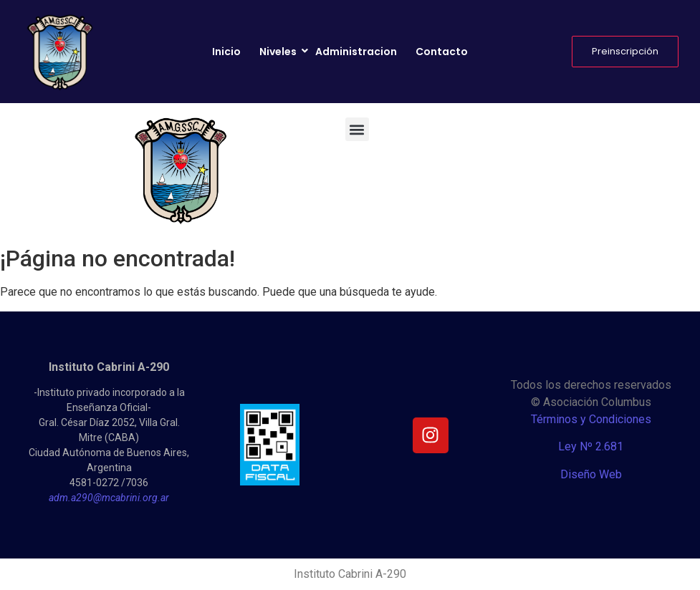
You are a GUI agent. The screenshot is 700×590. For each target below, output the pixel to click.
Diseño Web (591, 474)
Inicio (226, 52)
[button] (357, 129)
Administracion (356, 52)
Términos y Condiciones (591, 419)
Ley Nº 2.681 (591, 446)
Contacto (442, 52)
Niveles (279, 52)
